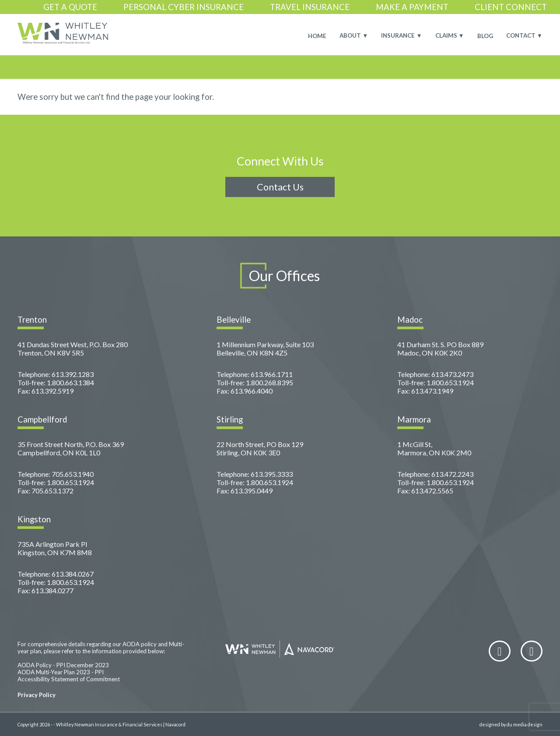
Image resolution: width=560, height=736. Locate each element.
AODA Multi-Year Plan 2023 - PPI (61, 672)
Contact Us (280, 187)
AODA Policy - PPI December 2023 (63, 665)
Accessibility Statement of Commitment (69, 679)
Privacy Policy (37, 695)
